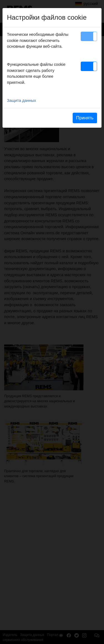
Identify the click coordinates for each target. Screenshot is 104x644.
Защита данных (21, 100)
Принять (85, 118)
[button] (89, 36)
